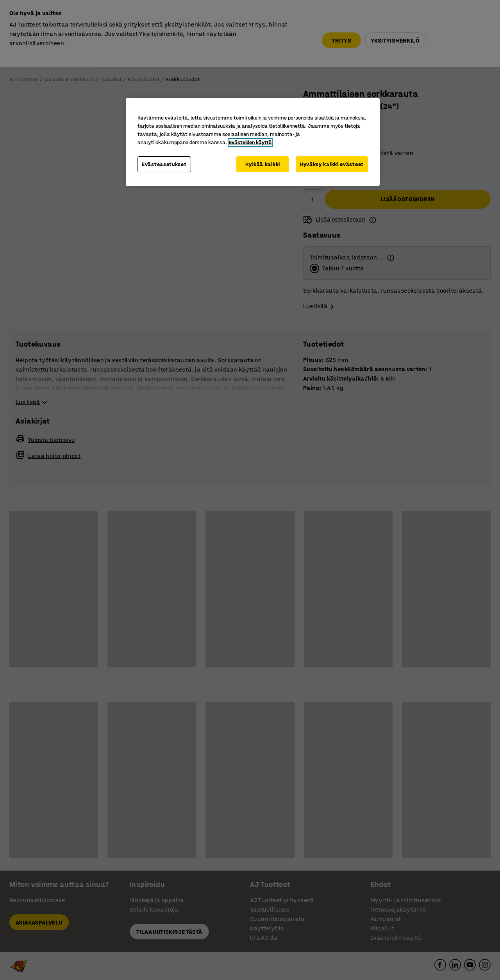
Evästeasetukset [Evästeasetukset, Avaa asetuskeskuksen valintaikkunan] (164, 164)
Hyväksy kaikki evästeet (332, 164)
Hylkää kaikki (263, 164)
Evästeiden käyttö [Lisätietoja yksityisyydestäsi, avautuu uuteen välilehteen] (250, 142)
